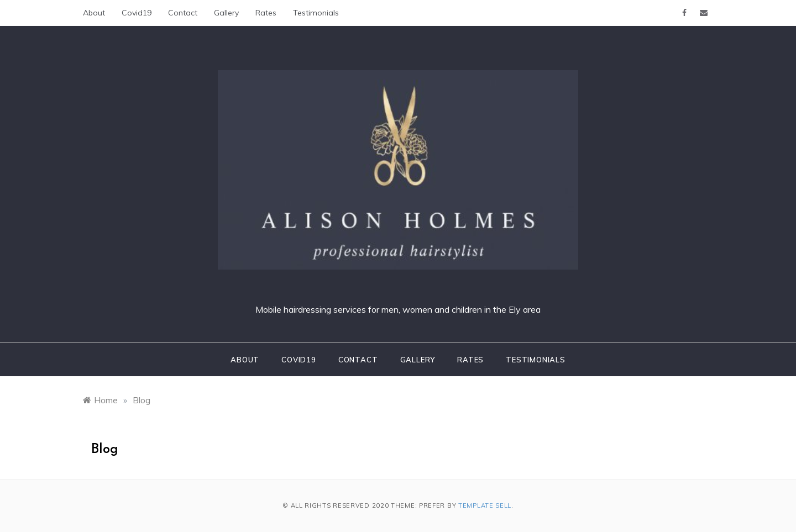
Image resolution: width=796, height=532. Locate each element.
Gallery (226, 13)
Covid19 (137, 13)
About (94, 13)
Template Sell (485, 505)
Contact (183, 13)
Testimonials (316, 13)
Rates (266, 13)
